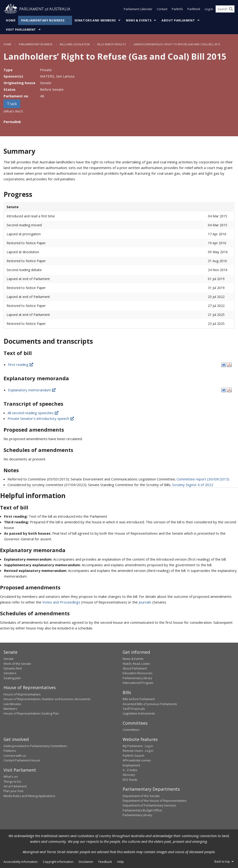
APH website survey (137, 760)
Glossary (129, 775)
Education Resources (138, 673)
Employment (131, 765)
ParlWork (194, 9)
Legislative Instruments (139, 713)
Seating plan (12, 678)
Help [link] (121, 862)
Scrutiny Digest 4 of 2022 (193, 485)
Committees (131, 730)
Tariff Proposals (134, 709)
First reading (21, 364)
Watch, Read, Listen (136, 664)
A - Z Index (130, 770)
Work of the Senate (17, 664)
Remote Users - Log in (138, 751)
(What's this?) (13, 111)
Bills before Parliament (139, 699)
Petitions (10, 751)
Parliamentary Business (43, 20)
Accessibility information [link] (21, 862)
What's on (11, 777)
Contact (162, 9)
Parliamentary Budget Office (142, 810)
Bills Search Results (111, 44)
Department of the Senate (141, 796)
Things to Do (12, 781)
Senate (9, 659)
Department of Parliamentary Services (149, 805)
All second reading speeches (33, 413)
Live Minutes (12, 704)
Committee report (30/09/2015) (203, 479)
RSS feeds (130, 780)
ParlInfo (177, 9)
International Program (138, 683)
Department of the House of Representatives (155, 801)
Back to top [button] (224, 861)
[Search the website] (225, 9)
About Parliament (178, 20)
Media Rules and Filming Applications (29, 796)
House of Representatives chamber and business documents (47, 699)
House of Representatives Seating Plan (31, 713)
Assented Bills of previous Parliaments (150, 704)
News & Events (139, 20)
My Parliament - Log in (138, 746)
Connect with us (15, 756)
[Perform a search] (231, 9)
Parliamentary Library (137, 678)
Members (10, 709)
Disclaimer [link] (86, 862)
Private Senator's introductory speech (41, 418)
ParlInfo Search (133, 756)
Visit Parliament (21, 30)
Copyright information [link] (58, 862)
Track (12, 104)
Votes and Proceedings (61, 602)
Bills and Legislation (75, 44)
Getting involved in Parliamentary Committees (35, 746)
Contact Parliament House (22, 760)
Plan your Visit (13, 791)
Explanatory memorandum (32, 390)
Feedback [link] (105, 862)
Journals (145, 602)
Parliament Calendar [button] (138, 9)
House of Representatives (22, 694)
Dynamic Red (13, 668)
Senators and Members (95, 20)
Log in (209, 9)
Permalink (12, 122)
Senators (10, 673)
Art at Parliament (15, 786)
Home (11, 20)
